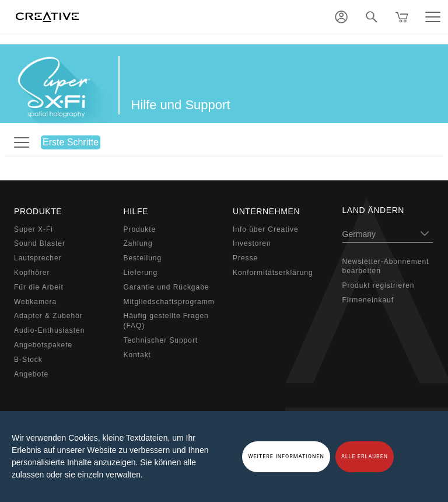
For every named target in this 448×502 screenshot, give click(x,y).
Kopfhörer (32, 273)
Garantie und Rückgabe (167, 287)
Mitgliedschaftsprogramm (169, 302)
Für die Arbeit (39, 287)
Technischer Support (161, 340)
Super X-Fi (34, 229)
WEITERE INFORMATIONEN (286, 456)
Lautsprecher (38, 258)
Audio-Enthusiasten (49, 330)
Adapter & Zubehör (48, 316)
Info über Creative (266, 229)
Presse (245, 258)
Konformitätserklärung (273, 273)
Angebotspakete (43, 345)
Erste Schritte (71, 142)
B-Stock (28, 360)
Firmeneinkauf (368, 300)
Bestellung (143, 258)
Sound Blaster (40, 243)
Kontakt (137, 355)
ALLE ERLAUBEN (365, 456)
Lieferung (141, 273)
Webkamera (35, 302)
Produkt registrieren (379, 285)
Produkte (140, 229)
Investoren (252, 243)
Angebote (31, 374)
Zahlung (138, 243)
